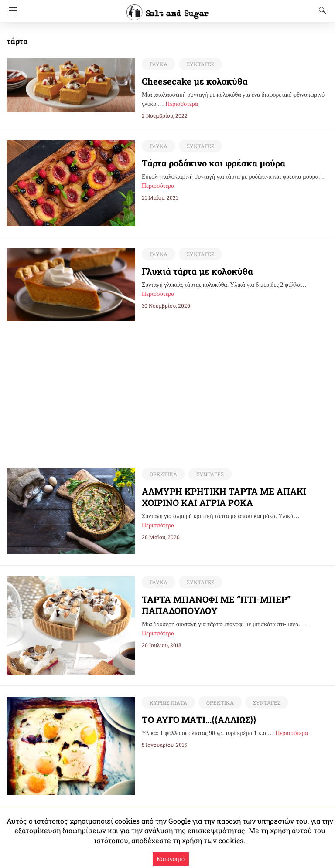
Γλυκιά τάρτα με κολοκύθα (192, 271)
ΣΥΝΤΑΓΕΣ (199, 64)
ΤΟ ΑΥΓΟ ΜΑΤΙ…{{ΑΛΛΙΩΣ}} (202, 720)
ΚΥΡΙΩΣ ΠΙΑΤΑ (167, 703)
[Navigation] (11, 11)
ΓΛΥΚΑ (158, 64)
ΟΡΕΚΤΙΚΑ (162, 475)
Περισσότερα (182, 104)
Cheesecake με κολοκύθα (188, 81)
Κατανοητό (171, 859)
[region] (167, 393)
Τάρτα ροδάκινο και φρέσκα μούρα (207, 163)
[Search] (321, 10)
